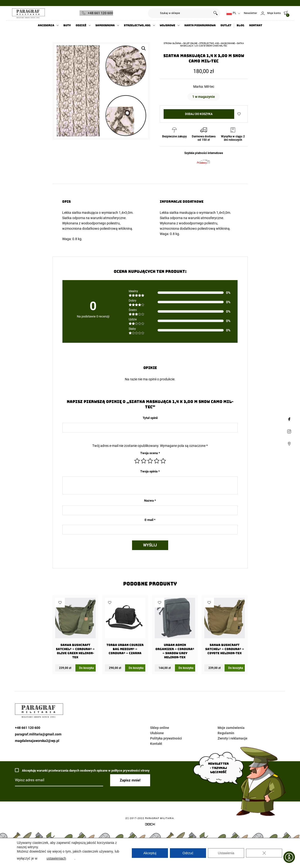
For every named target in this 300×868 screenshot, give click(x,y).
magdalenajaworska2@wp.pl (37, 741)
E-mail (150, 520)
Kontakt (256, 25)
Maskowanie (228, 43)
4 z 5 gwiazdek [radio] (157, 461)
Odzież (81, 25)
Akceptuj (150, 853)
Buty (67, 25)
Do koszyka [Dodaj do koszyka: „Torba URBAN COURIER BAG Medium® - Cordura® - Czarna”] (136, 668)
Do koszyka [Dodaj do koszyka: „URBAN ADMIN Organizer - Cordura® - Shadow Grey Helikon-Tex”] (186, 668)
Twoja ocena (150, 453)
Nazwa (150, 501)
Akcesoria (46, 25)
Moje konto (274, 13)
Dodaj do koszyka (199, 114)
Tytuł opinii (150, 418)
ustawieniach (56, 858)
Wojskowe (167, 25)
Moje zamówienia (231, 728)
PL (231, 13)
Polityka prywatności (166, 738)
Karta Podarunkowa (200, 25)
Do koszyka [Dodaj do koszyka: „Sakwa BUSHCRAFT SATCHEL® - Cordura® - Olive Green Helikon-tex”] (86, 668)
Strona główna (172, 43)
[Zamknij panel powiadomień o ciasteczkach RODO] (264, 853)
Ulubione (157, 733)
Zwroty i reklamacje (233, 738)
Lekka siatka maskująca (80, 213)
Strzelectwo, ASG (137, 25)
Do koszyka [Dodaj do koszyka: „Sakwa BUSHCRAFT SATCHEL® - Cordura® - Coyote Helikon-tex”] (236, 668)
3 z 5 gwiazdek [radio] (150, 461)
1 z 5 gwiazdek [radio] (137, 461)
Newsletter (250, 13)
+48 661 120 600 (100, 13)
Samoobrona (105, 25)
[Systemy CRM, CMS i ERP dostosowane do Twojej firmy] (150, 825)
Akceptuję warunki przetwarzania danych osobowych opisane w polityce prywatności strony (82, 770)
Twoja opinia (150, 471)
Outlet (226, 25)
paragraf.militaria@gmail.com (38, 734)
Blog (240, 25)
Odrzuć (188, 853)
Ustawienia (226, 853)
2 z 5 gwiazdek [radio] (144, 461)
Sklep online (190, 43)
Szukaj (215, 13)
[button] (144, 48)
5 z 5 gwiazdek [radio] (163, 461)
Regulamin (226, 733)
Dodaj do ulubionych (239, 114)
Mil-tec (209, 87)
